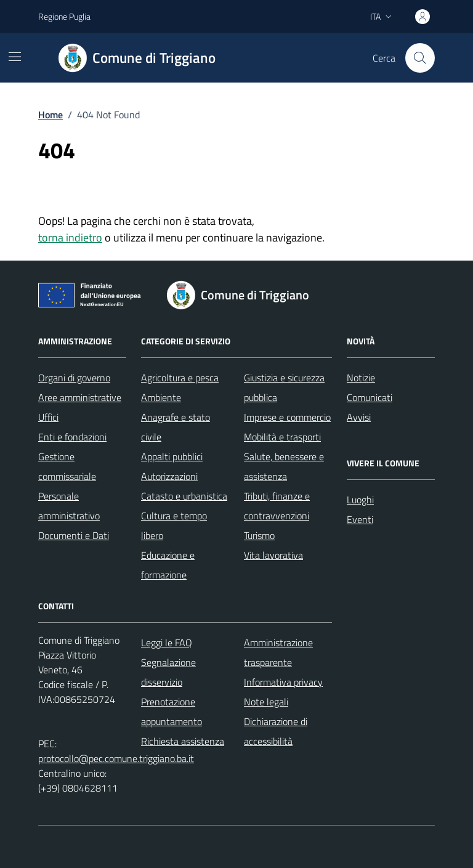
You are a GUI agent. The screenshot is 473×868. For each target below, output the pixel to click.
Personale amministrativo (69, 506)
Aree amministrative (80, 397)
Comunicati (370, 397)
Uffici (48, 417)
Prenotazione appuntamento (172, 712)
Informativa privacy (283, 682)
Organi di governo (74, 378)
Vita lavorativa (273, 555)
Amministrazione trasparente (278, 652)
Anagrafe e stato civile (176, 427)
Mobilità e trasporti (282, 437)
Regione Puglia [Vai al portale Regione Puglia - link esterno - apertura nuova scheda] (64, 16)
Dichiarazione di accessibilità (276, 731)
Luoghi (360, 500)
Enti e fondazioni (72, 437)
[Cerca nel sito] (420, 58)
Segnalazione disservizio (168, 672)
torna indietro (70, 237)
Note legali (266, 702)
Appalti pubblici (172, 456)
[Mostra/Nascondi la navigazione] (15, 57)
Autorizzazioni (169, 476)
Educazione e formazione (168, 565)
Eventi (360, 519)
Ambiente (161, 397)
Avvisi (359, 417)
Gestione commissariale (67, 466)
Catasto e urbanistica (184, 496)
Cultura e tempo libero (174, 525)
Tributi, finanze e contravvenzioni (277, 506)
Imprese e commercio (287, 417)
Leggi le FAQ (167, 643)
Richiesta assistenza (183, 741)
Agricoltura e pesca (180, 378)
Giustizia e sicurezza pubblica (284, 387)
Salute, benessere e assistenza (284, 466)
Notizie (361, 378)
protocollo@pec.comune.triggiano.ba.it (116, 758)
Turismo (259, 535)
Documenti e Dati (74, 535)
